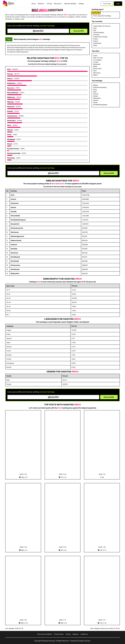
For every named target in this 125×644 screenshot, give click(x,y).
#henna (96, 94)
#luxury (10, 79)
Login (118, 4)
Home (34, 4)
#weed (96, 96)
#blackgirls (97, 98)
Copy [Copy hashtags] (9, 39)
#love (9, 125)
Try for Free (107, 4)
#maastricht (15, 224)
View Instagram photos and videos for (105, 628)
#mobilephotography (100, 105)
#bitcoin (10, 130)
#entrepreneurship (14, 153)
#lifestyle (11, 102)
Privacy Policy (59, 634)
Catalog (81, 4)
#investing (11, 158)
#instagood (11, 139)
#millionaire (11, 83)
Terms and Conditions (45, 634)
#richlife (14, 212)
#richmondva (15, 265)
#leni (95, 92)
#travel (10, 144)
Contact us (84, 634)
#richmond (15, 203)
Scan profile (79, 31)
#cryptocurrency (13, 149)
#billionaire (11, 97)
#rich (9, 69)
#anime (96, 100)
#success (11, 88)
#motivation (11, 121)
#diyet (95, 102)
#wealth (10, 111)
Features (76, 634)
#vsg (95, 90)
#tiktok (96, 85)
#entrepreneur (12, 116)
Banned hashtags (70, 4)
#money (10, 74)
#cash (9, 135)
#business (11, 107)
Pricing (49, 4)
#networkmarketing (100, 87)
